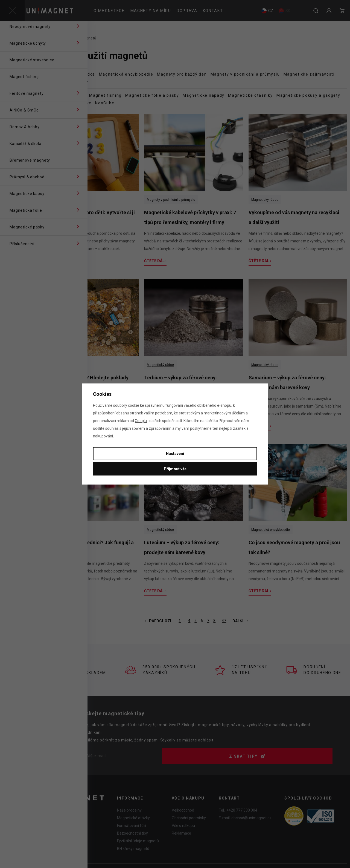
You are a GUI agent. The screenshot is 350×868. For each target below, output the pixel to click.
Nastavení (175, 454)
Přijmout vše (175, 469)
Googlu (141, 421)
